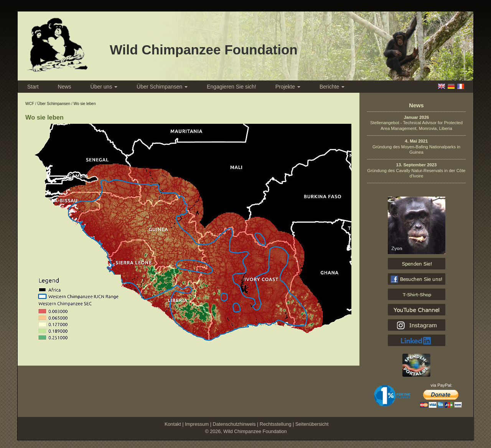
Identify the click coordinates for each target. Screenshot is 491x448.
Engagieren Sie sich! (231, 87)
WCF (30, 104)
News (65, 87)
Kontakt (173, 424)
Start (33, 87)
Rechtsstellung (276, 424)
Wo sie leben (84, 104)
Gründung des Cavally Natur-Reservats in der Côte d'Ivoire (416, 170)
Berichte (332, 87)
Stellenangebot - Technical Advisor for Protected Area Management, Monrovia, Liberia (416, 123)
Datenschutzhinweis (234, 424)
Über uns (104, 87)
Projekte (288, 87)
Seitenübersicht (312, 424)
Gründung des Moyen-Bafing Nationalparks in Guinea (416, 147)
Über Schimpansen (162, 87)
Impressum (197, 424)
